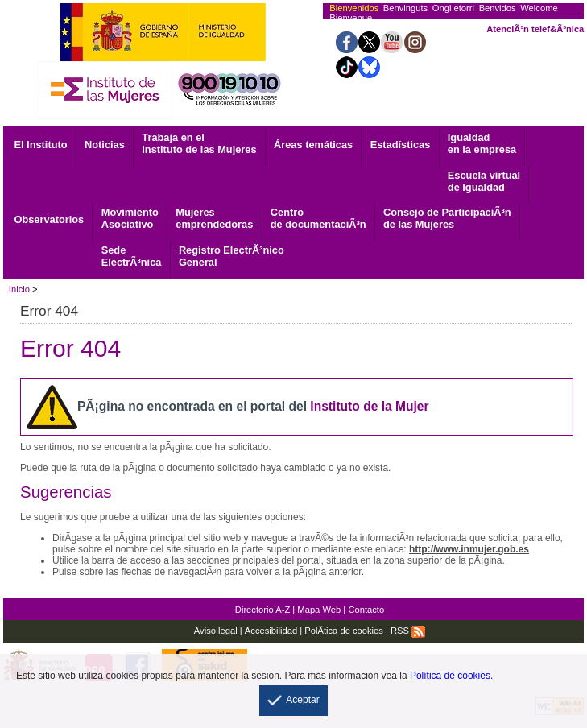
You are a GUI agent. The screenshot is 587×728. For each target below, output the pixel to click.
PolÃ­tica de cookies (344, 631)
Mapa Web (319, 610)
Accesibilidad (271, 631)
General (231, 256)
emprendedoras (214, 218)
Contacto (366, 610)
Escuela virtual (484, 181)
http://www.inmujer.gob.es (469, 549)
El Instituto (40, 145)
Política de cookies (450, 676)
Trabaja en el (199, 143)
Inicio (19, 289)
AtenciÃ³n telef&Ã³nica (535, 29)
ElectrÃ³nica (132, 256)
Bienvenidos (354, 8)
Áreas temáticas (313, 145)
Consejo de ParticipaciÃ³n (447, 218)
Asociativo (130, 218)
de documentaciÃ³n (318, 218)
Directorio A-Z (262, 610)
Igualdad (482, 143)
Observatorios (49, 219)
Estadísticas (401, 145)
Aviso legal (216, 631)
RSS (408, 631)
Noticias (105, 145)
